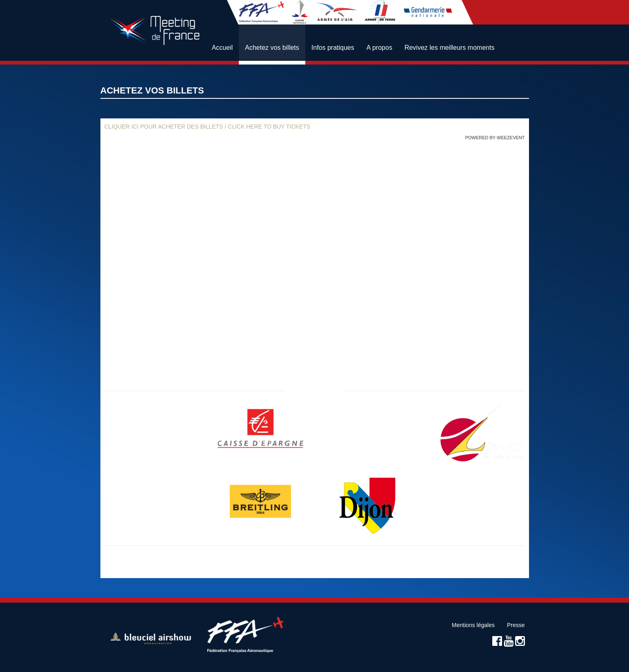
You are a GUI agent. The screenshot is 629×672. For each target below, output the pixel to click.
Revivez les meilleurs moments (450, 48)
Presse (516, 625)
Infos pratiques (333, 48)
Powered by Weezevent (495, 138)
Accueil (222, 48)
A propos (379, 48)
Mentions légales (473, 625)
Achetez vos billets (272, 48)
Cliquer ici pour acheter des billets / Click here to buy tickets (208, 127)
